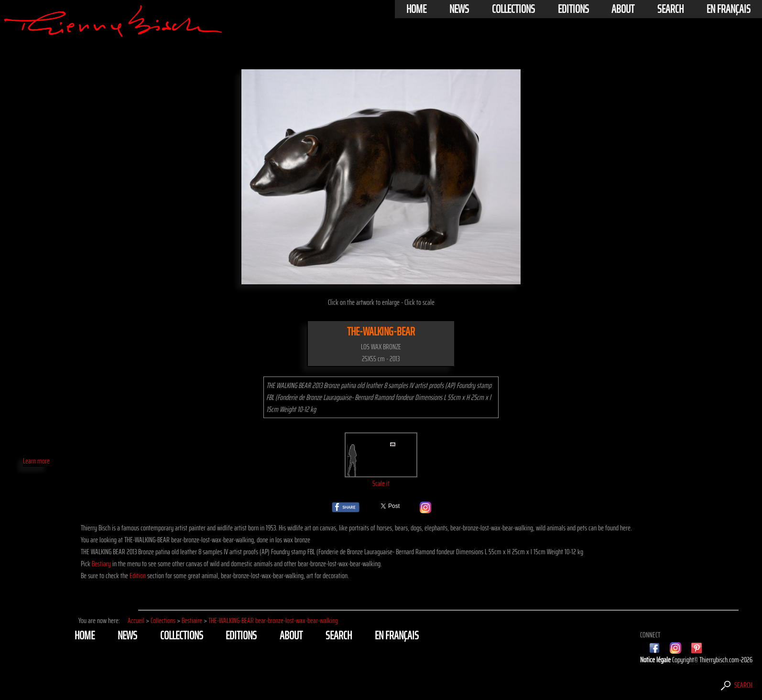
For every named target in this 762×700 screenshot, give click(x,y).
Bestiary (101, 564)
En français (729, 9)
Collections (513, 9)
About (623, 9)
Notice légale (656, 660)
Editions (573, 9)
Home (416, 9)
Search (670, 9)
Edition (138, 576)
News (459, 9)
